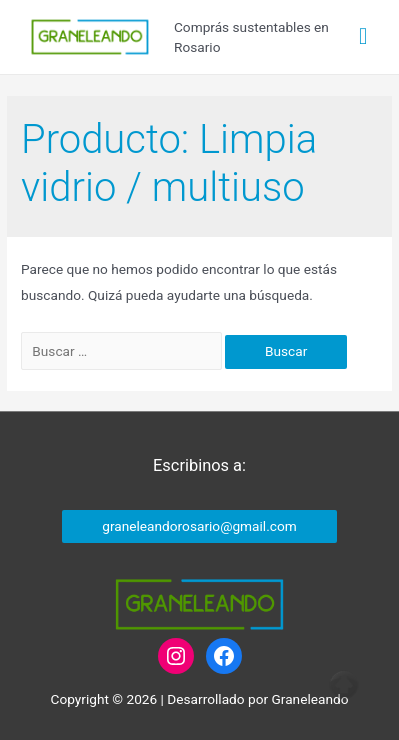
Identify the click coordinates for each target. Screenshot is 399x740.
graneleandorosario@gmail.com (199, 526)
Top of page (344, 685)
